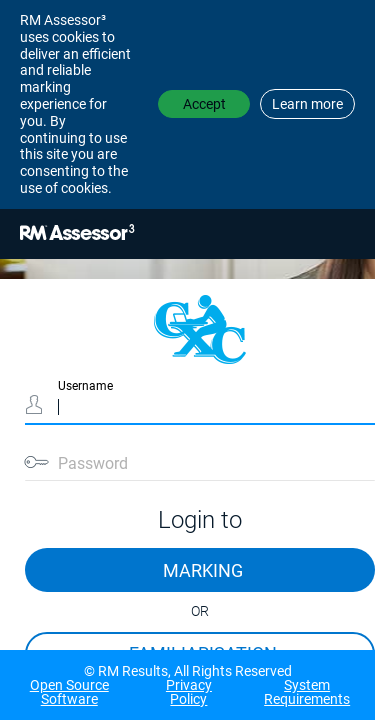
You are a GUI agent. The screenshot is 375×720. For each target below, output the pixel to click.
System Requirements (307, 692)
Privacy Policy (189, 692)
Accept (204, 104)
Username (85, 386)
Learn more (307, 104)
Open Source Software (69, 692)
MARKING (203, 570)
